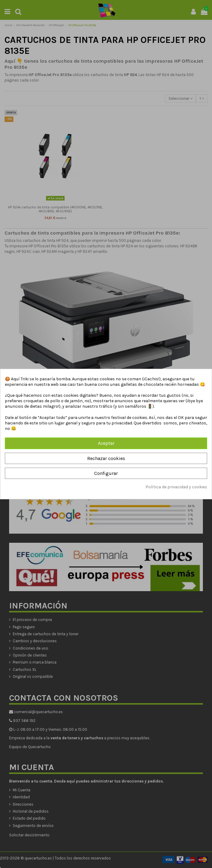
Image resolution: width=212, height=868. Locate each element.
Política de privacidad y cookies (176, 487)
